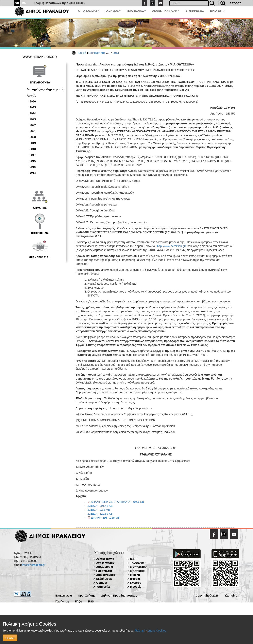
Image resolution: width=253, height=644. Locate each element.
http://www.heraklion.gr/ (172, 246)
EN (24, 3)
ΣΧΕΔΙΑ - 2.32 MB (99, 510)
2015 (33, 167)
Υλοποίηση (232, 595)
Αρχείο (32, 95)
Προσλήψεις (104, 571)
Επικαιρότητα (96, 53)
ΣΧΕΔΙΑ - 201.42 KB (100, 506)
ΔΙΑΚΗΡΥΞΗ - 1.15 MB (105, 518)
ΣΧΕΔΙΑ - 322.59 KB (100, 514)
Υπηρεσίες (103, 587)
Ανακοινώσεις (105, 563)
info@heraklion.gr (34, 565)
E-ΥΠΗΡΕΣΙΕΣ (195, 11)
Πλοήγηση (62, 601)
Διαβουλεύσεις (106, 575)
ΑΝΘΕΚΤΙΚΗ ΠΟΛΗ (166, 11)
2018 (33, 149)
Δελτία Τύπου (105, 559)
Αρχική (82, 53)
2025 (33, 107)
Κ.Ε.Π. (134, 559)
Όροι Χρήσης (87, 595)
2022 (33, 125)
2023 (33, 119)
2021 (33, 131)
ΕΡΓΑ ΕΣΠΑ (218, 11)
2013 (116, 53)
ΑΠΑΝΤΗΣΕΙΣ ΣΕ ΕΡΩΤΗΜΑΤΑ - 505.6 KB (118, 502)
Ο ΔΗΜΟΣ (113, 11)
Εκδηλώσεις (104, 579)
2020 (33, 137)
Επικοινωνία (64, 595)
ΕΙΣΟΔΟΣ (235, 3)
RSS (91, 601)
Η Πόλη (135, 575)
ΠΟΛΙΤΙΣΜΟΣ (136, 11)
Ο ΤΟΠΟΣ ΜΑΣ (89, 11)
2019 (33, 143)
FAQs (79, 601)
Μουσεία (136, 587)
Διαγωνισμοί (105, 567)
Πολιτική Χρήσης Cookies (150, 631)
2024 (33, 113)
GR (17, 3)
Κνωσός (136, 583)
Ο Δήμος (102, 583)
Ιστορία (135, 579)
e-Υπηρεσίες (139, 567)
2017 (33, 155)
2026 (33, 101)
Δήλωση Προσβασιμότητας (119, 595)
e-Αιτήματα (137, 571)
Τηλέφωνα (137, 563)
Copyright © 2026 (207, 595)
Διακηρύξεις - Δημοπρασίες (46, 89)
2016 (33, 161)
